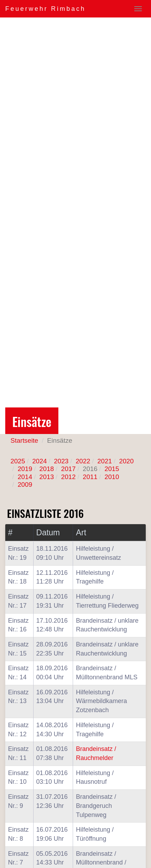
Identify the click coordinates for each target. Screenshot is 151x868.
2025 (18, 461)
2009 (25, 484)
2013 (47, 477)
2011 (90, 477)
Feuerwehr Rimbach (45, 9)
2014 (25, 477)
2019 (25, 469)
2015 (112, 469)
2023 (61, 461)
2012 (69, 477)
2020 (127, 461)
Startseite (24, 440)
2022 (83, 461)
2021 (105, 461)
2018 (47, 469)
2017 (69, 469)
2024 (39, 461)
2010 (112, 477)
